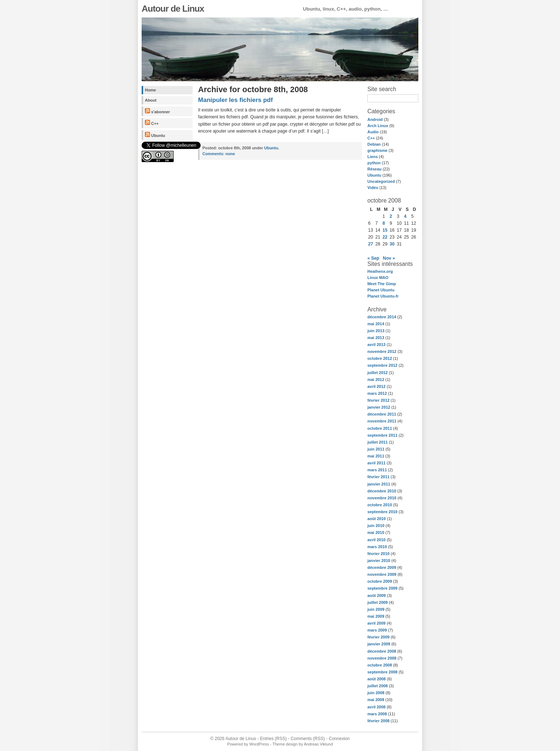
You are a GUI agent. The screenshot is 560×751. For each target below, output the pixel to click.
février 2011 (378, 477)
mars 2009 (377, 630)
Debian (374, 144)
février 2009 (378, 637)
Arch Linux (378, 126)
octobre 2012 (380, 358)
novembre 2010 (382, 498)
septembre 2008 (382, 672)
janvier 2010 (379, 561)
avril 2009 (376, 623)
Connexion (339, 739)
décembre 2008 (382, 651)
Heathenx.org (380, 271)
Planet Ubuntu (381, 290)
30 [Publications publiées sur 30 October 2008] (392, 244)
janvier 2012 (379, 407)
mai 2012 (376, 380)
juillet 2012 (378, 373)
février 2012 (378, 400)
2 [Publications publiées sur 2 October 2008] (391, 216)
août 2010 (376, 519)
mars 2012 (377, 393)
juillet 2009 (378, 602)
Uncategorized (381, 181)
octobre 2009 (380, 581)
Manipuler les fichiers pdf (235, 100)
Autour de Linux (173, 9)
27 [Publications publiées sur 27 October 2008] (371, 244)
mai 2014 (376, 324)
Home (150, 90)
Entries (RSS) (273, 739)
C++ (152, 123)
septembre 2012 (382, 365)
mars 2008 (377, 714)
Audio (373, 132)
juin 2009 (376, 609)
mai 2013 (376, 338)
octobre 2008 (380, 665)
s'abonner (157, 111)
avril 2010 (376, 540)
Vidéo (373, 188)
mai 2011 (376, 456)
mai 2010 (376, 532)
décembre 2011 (382, 414)
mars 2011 (377, 470)
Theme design (285, 744)
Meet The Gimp (382, 284)
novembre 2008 (382, 658)
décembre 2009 (382, 567)
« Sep (373, 258)
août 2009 (376, 595)
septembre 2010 (382, 512)
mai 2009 (376, 616)
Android (375, 119)
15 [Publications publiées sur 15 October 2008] (385, 230)
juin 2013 (376, 331)
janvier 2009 (379, 644)
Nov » (389, 258)
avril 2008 (376, 707)
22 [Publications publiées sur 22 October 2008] (385, 237)
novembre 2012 (382, 351)
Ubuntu (155, 135)
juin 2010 (376, 526)
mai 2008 (376, 700)
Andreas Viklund (318, 744)
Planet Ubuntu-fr (383, 296)
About (151, 100)
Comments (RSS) (308, 739)
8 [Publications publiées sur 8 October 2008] (384, 223)
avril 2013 (376, 345)
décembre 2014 (382, 317)
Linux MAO (378, 278)
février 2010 (378, 554)
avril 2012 (376, 386)
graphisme (377, 150)
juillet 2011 (378, 442)
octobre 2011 (380, 428)
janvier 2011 (379, 484)
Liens (373, 157)
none (219, 154)
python (374, 163)
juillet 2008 (378, 686)
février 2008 (378, 721)
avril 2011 (376, 463)
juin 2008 (376, 693)
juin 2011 (376, 449)
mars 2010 (377, 547)
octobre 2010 (380, 505)
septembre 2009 (382, 588)
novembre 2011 (382, 421)
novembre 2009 (382, 574)
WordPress (259, 744)
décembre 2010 (382, 491)
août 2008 (376, 679)
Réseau (374, 169)
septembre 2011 (382, 435)
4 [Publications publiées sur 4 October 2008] (405, 216)
